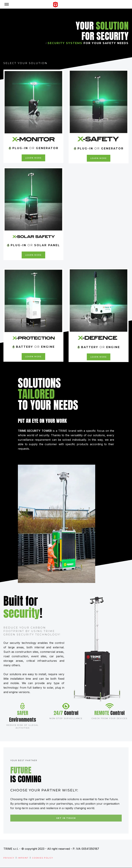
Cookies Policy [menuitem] (43, 858)
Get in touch (66, 818)
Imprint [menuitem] (23, 858)
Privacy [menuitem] (9, 858)
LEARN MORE (33, 158)
